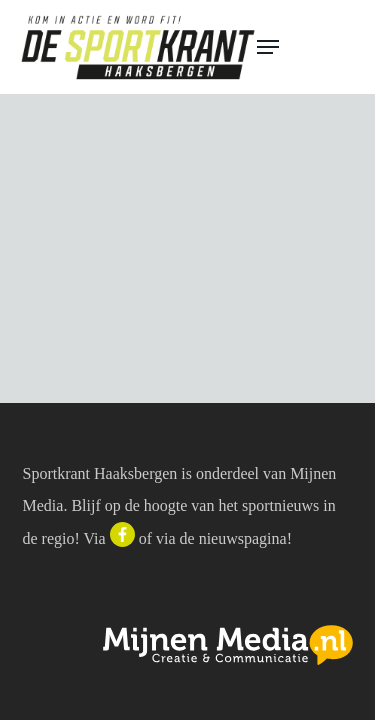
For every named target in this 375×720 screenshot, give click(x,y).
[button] (307, 47)
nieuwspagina (243, 538)
